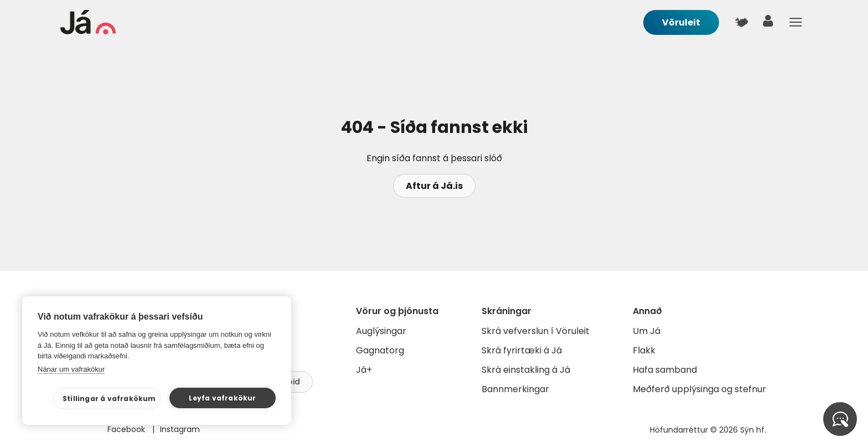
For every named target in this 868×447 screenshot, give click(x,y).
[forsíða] (88, 31)
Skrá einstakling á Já (526, 370)
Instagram (180, 429)
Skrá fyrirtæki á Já (522, 350)
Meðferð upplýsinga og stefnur (699, 389)
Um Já (647, 331)
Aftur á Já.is (434, 186)
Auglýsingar (381, 331)
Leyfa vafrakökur (222, 398)
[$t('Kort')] (741, 22)
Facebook (127, 429)
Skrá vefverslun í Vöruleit (536, 331)
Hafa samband (665, 370)
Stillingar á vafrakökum (109, 399)
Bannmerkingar (515, 389)
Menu (795, 22)
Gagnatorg (380, 350)
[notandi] (768, 24)
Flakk (644, 350)
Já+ (364, 370)
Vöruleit (681, 22)
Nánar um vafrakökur (71, 369)
